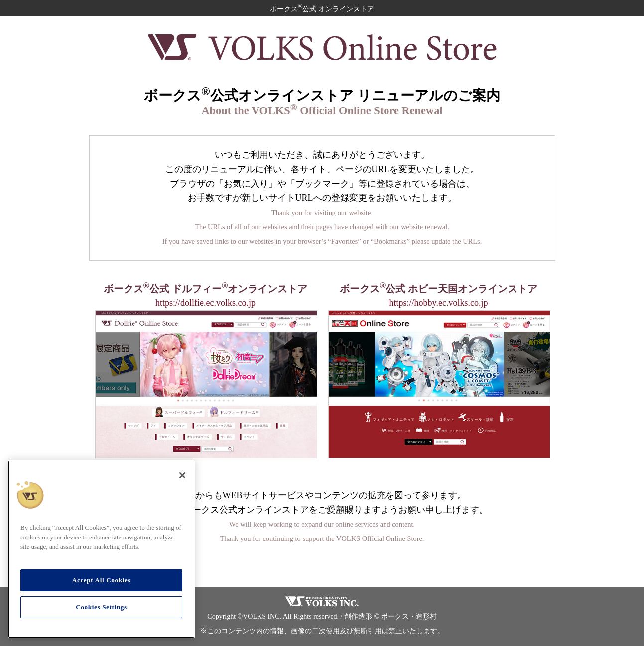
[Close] (182, 475)
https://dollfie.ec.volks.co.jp (205, 303)
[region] (101, 549)
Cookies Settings (101, 607)
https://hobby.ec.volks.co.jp (439, 303)
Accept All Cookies (101, 580)
